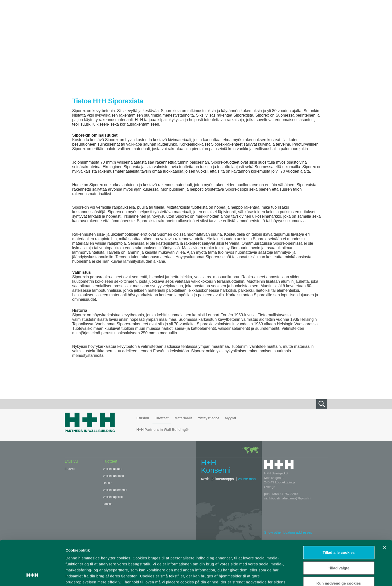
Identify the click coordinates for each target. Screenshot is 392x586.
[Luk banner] (384, 508)
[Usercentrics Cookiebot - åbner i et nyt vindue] (32, 576)
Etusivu (143, 418)
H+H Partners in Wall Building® (162, 430)
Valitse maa (247, 479)
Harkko (107, 483)
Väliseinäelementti (115, 490)
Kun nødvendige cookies (339, 544)
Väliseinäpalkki (113, 497)
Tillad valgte (338, 528)
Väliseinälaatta (112, 469)
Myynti (230, 418)
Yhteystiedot (208, 418)
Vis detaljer (260, 576)
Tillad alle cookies (339, 513)
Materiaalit (183, 418)
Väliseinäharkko (113, 476)
